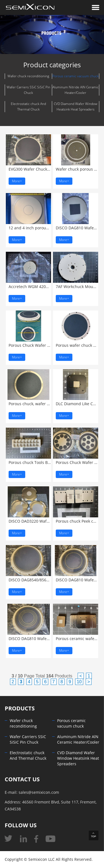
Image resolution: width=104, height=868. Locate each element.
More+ (17, 181)
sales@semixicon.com (39, 793)
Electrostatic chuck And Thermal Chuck (28, 107)
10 (79, 682)
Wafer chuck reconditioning (28, 76)
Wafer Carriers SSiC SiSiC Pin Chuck (28, 90)
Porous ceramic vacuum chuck (76, 76)
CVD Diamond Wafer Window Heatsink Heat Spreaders (76, 107)
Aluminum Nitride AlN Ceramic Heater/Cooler (76, 90)
